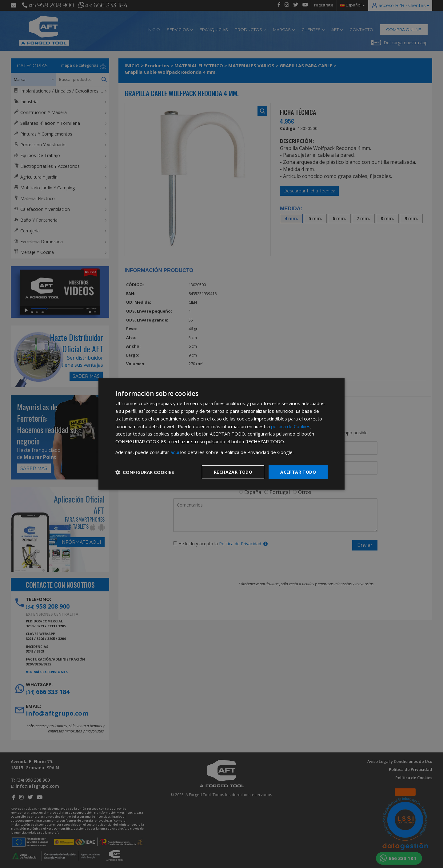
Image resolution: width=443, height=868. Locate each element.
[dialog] (221, 434)
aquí (175, 452)
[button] (145, 472)
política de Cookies (291, 426)
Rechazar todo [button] (233, 472)
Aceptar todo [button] (298, 472)
